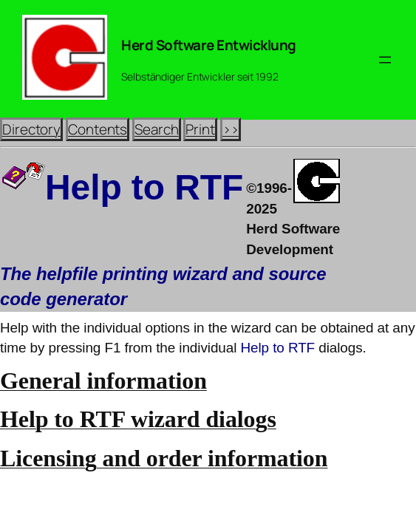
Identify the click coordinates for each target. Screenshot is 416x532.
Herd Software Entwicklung (209, 45)
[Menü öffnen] (385, 60)
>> (231, 129)
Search (156, 129)
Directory (31, 129)
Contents (98, 129)
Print (200, 129)
